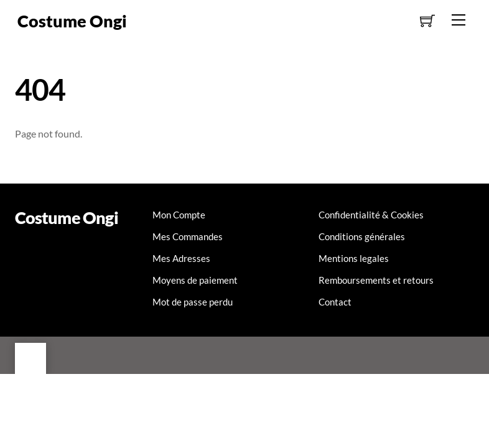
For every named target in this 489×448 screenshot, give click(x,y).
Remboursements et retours (376, 280)
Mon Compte (179, 215)
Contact (335, 302)
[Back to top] (30, 358)
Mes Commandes (188, 236)
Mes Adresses (181, 258)
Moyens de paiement (195, 280)
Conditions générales (362, 236)
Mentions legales (354, 258)
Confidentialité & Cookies (371, 215)
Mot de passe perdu (193, 302)
